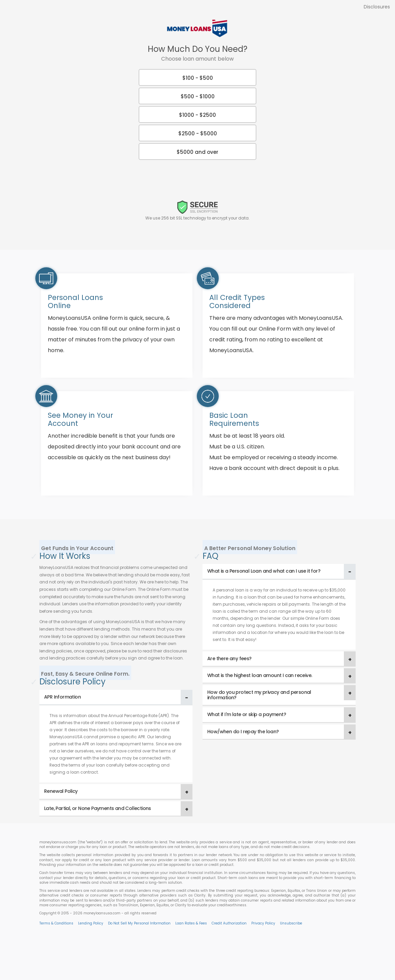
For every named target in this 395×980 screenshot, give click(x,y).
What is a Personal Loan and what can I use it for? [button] (264, 571)
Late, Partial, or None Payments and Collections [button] (98, 808)
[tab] (116, 697)
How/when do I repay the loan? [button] (243, 732)
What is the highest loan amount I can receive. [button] (260, 675)
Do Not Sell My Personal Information (139, 923)
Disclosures (377, 7)
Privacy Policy (263, 923)
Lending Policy (91, 923)
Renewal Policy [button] (61, 791)
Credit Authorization (229, 923)
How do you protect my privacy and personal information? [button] (259, 695)
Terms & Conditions (56, 923)
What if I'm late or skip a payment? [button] (247, 714)
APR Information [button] (62, 697)
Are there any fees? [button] (229, 658)
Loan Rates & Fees (191, 923)
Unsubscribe (291, 923)
